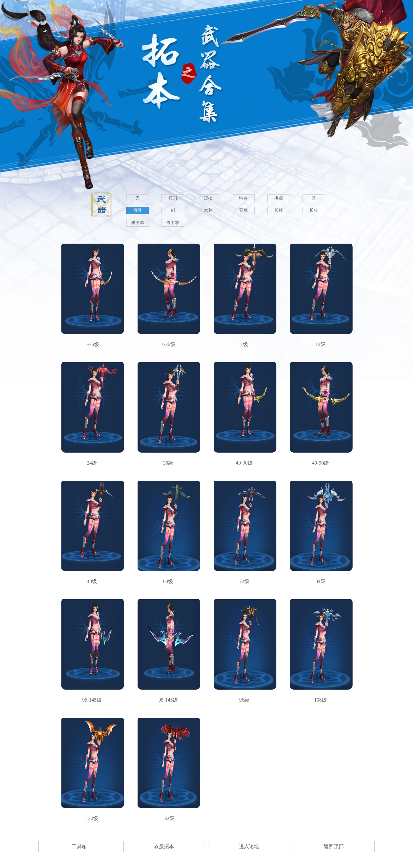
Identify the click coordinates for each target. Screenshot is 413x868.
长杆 (279, 210)
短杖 (208, 198)
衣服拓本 (164, 846)
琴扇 (243, 210)
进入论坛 (249, 846)
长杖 (314, 210)
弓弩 (138, 210)
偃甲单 (138, 223)
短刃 (173, 198)
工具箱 (79, 846)
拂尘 (279, 198)
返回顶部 (334, 846)
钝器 (243, 198)
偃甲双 (173, 223)
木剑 (208, 210)
